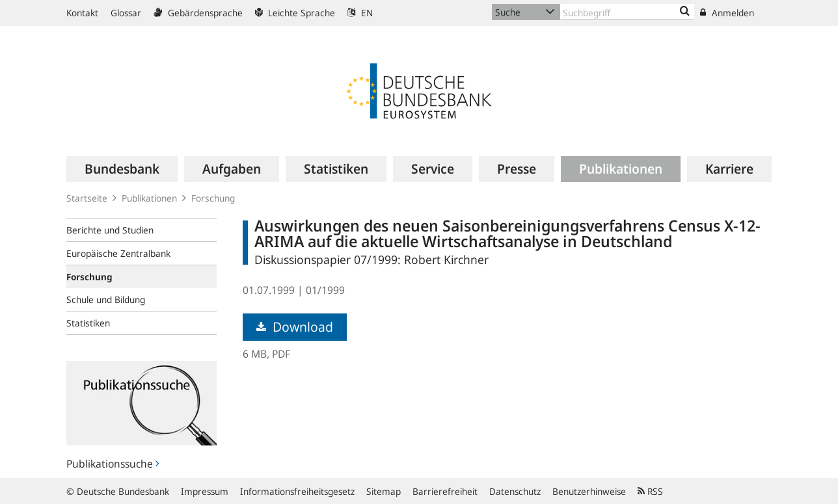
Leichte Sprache (295, 13)
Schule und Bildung (106, 299)
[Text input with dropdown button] (627, 12)
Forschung (213, 198)
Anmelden (727, 13)
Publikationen (149, 198)
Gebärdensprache (198, 13)
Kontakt (82, 13)
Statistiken (88, 323)
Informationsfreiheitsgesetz (297, 491)
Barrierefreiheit (445, 491)
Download (295, 327)
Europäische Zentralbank (118, 253)
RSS (650, 491)
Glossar (126, 13)
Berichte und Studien (110, 230)
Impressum (205, 491)
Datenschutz (515, 491)
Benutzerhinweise (589, 491)
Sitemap (384, 491)
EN (360, 13)
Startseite (87, 198)
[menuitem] (122, 169)
